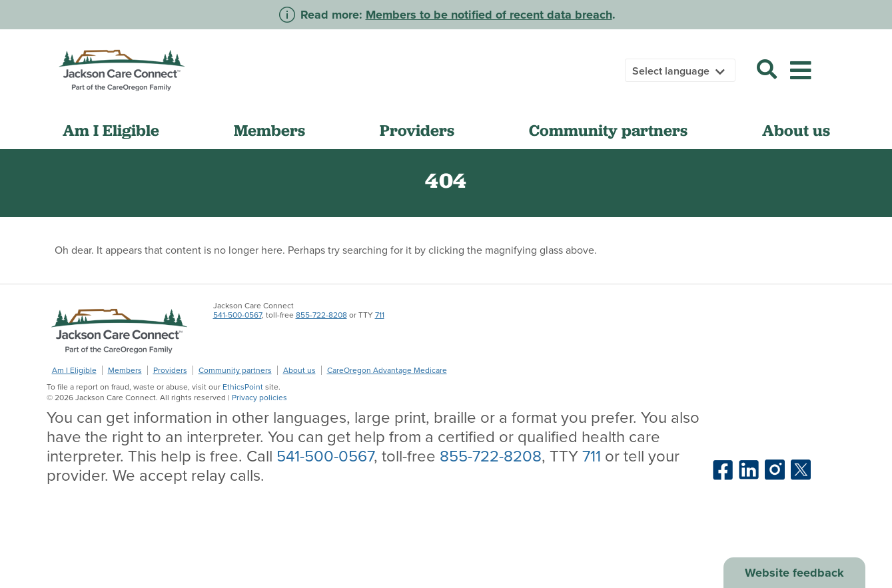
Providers (417, 130)
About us (796, 130)
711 (380, 315)
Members (269, 130)
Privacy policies (259, 398)
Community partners (608, 130)
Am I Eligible (111, 130)
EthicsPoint (243, 387)
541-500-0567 (237, 315)
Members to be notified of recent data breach (489, 15)
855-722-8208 (321, 315)
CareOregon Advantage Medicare (387, 370)
